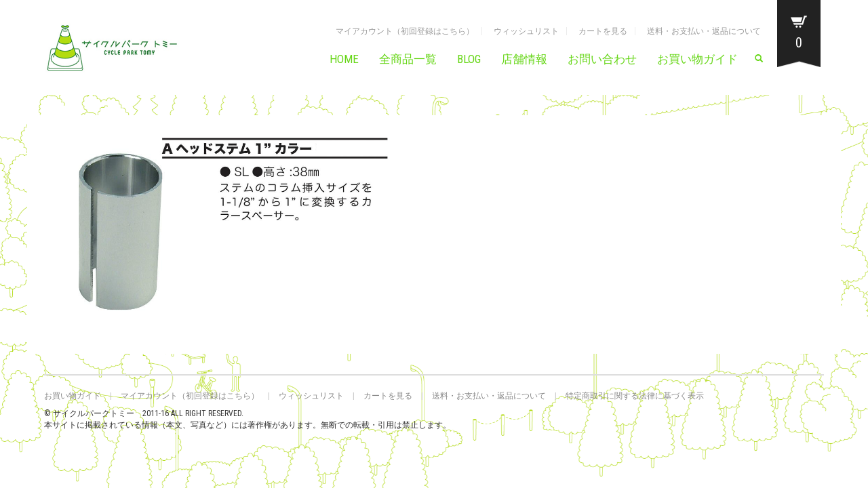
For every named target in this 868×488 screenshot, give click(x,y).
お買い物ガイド (697, 59)
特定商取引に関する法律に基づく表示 (635, 396)
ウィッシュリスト (526, 31)
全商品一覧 (408, 59)
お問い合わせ (602, 59)
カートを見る (603, 31)
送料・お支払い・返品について (704, 31)
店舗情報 (524, 59)
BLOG (469, 59)
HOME (344, 59)
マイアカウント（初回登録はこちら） (405, 31)
